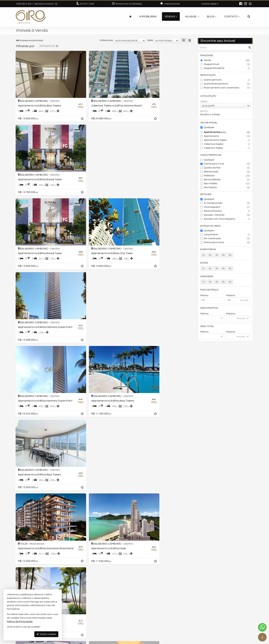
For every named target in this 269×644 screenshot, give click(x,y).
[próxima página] (189, 583)
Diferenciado (227, 172)
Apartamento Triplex (227, 141)
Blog (212, 16)
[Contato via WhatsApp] (262, 627)
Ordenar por (106, 40)
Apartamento (227, 137)
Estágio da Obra (211, 227)
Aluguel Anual (227, 64)
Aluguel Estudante (227, 68)
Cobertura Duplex (227, 145)
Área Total (207, 328)
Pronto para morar (227, 243)
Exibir (150, 40)
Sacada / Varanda (227, 216)
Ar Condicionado (227, 204)
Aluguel (192, 16)
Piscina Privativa (227, 212)
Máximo (231, 297)
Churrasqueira (227, 208)
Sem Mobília (227, 184)
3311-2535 (87, 4)
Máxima (231, 315)
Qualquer (209, 128)
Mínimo (204, 297)
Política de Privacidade (104, 641)
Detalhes (206, 195)
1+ (203, 256)
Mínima (204, 315)
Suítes (204, 264)
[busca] (249, 16)
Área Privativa (209, 309)
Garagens (207, 277)
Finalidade (207, 55)
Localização (208, 96)
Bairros (204, 111)
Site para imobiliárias (231, 641)
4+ (224, 256)
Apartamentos (227, 133)
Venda (227, 60)
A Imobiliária (148, 16)
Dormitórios (208, 250)
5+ (230, 256)
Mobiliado (227, 176)
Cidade (204, 102)
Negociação (208, 75)
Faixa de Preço (209, 291)
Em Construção (227, 240)
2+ (210, 256)
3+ (217, 256)
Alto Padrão (227, 188)
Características (211, 156)
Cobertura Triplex (227, 149)
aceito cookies (46, 634)
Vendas (171, 16)
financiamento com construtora (227, 88)
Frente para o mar (227, 164)
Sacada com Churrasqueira (227, 220)
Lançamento (227, 236)
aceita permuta (227, 80)
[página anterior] (172, 583)
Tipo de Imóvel (209, 123)
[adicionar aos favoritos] (69, 110)
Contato (232, 16)
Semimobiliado (227, 180)
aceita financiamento (227, 84)
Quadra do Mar (227, 168)
